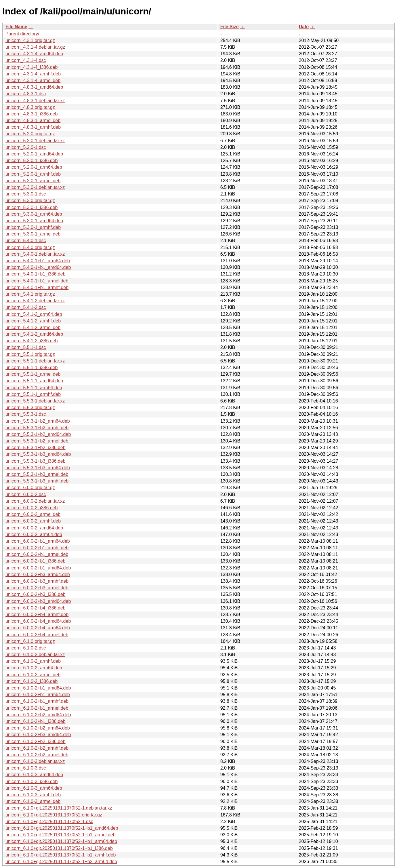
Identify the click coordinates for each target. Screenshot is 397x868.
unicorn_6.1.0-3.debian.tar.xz (35, 761)
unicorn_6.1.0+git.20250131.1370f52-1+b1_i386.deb (59, 848)
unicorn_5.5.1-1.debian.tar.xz (35, 361)
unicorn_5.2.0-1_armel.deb (33, 181)
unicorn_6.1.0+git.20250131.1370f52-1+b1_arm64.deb (61, 841)
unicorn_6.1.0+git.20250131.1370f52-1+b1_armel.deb (61, 835)
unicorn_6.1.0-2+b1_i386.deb (36, 721)
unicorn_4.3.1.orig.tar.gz (30, 40)
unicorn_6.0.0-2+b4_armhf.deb (37, 615)
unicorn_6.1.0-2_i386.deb (32, 681)
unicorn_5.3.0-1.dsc (26, 194)
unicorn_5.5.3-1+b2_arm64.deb (38, 421)
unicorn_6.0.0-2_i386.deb (32, 508)
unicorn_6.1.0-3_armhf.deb (33, 795)
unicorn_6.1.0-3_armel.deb (33, 801)
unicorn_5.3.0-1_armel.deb (33, 234)
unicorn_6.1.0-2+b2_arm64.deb (38, 728)
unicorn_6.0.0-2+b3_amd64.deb (38, 601)
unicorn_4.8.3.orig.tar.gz (30, 107)
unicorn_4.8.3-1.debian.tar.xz (35, 101)
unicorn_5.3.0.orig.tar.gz (30, 201)
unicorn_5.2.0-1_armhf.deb (33, 174)
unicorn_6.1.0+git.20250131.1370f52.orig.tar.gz (54, 815)
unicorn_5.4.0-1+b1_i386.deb (36, 274)
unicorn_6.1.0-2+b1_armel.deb (37, 708)
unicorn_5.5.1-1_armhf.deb (33, 394)
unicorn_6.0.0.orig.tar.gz (30, 488)
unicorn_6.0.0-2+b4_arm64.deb (38, 628)
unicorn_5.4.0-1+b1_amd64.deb (38, 267)
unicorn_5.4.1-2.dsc (26, 307)
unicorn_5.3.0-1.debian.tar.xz (35, 187)
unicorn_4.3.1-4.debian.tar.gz (35, 47)
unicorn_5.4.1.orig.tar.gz (30, 294)
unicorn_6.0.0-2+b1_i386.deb (36, 561)
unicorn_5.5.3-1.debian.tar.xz (35, 401)
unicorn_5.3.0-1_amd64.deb (34, 221)
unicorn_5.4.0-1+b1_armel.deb (37, 281)
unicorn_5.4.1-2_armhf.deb (33, 321)
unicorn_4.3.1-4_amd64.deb (34, 54)
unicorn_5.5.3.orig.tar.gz (30, 408)
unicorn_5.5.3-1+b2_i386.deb (36, 448)
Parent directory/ (22, 34)
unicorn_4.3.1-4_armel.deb (33, 80)
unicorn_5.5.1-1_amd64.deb (34, 381)
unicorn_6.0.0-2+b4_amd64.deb (38, 621)
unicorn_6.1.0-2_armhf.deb (33, 661)
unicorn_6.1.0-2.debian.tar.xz (35, 655)
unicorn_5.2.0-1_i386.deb (32, 161)
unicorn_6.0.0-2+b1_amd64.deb (38, 568)
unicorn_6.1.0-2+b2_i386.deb (36, 741)
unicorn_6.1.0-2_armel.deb (33, 675)
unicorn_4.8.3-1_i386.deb (32, 114)
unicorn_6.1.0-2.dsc (26, 648)
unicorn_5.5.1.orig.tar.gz (30, 354)
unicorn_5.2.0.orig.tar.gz (30, 134)
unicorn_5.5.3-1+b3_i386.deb (36, 461)
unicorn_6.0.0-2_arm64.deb (34, 534)
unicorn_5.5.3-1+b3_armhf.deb (37, 481)
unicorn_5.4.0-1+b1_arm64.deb (38, 261)
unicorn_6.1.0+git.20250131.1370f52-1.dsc (49, 822)
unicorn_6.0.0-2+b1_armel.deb (37, 554)
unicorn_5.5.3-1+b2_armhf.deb (37, 428)
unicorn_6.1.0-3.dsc (26, 768)
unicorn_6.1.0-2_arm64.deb (34, 668)
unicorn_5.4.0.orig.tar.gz (30, 247)
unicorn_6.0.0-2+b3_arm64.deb (38, 574)
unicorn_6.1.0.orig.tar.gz (30, 641)
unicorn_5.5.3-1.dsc (26, 414)
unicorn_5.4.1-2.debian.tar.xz (35, 301)
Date (304, 27)
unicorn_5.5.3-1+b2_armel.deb (37, 441)
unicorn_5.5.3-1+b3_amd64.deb (38, 454)
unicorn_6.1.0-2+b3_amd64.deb (38, 735)
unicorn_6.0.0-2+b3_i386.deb (36, 594)
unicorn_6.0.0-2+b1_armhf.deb (37, 548)
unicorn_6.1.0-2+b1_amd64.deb (38, 688)
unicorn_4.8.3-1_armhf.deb (33, 127)
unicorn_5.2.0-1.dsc (26, 147)
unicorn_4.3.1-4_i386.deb (32, 67)
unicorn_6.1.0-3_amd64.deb (34, 775)
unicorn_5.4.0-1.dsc (26, 241)
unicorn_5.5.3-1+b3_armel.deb (37, 474)
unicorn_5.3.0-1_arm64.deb (34, 214)
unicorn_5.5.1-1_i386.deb (32, 367)
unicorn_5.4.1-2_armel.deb (33, 327)
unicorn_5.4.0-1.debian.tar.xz (35, 254)
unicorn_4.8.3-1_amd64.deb (34, 87)
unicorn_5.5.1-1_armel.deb (33, 374)
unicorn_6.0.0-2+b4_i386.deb (36, 608)
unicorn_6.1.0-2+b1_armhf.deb (37, 701)
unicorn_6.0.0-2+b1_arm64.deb (38, 541)
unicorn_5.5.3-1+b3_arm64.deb (38, 468)
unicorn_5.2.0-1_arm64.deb (34, 167)
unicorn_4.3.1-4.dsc (26, 60)
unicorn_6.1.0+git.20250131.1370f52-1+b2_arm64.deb (61, 862)
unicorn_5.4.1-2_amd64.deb (34, 334)
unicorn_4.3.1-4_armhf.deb (33, 74)
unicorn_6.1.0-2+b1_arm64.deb (38, 695)
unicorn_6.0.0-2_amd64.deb (34, 528)
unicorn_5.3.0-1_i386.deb (32, 207)
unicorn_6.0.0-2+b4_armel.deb (37, 635)
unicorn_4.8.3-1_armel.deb (33, 120)
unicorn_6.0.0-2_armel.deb (33, 514)
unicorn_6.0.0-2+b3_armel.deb (37, 588)
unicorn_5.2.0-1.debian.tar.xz (35, 141)
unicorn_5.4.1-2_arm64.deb (34, 314)
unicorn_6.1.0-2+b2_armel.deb (37, 755)
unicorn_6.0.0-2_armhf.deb (33, 521)
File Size (230, 27)
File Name (16, 27)
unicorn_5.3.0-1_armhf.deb (33, 227)
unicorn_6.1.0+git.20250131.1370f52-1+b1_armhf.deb (61, 855)
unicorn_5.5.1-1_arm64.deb (34, 388)
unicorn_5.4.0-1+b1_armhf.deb (37, 287)
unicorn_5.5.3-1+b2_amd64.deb (38, 434)
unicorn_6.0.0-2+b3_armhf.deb (37, 581)
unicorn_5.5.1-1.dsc (26, 347)
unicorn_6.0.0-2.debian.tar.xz (35, 501)
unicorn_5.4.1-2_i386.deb (32, 341)
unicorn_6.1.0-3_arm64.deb (34, 788)
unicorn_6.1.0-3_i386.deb (32, 781)
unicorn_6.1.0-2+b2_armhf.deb (37, 748)
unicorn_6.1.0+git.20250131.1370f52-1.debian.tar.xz (59, 808)
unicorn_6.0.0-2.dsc (26, 494)
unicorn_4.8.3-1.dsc (26, 94)
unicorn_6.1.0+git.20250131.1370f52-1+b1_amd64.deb (62, 828)
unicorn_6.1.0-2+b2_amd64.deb (38, 715)
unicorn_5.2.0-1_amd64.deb (34, 154)
